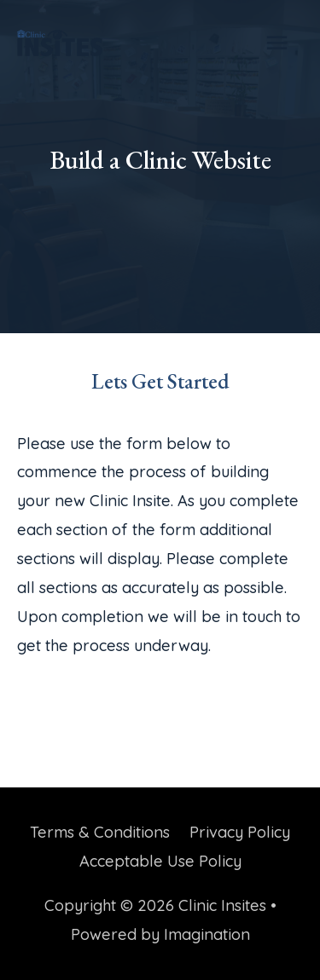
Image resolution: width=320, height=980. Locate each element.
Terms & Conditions (100, 832)
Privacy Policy (240, 832)
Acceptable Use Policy (160, 861)
